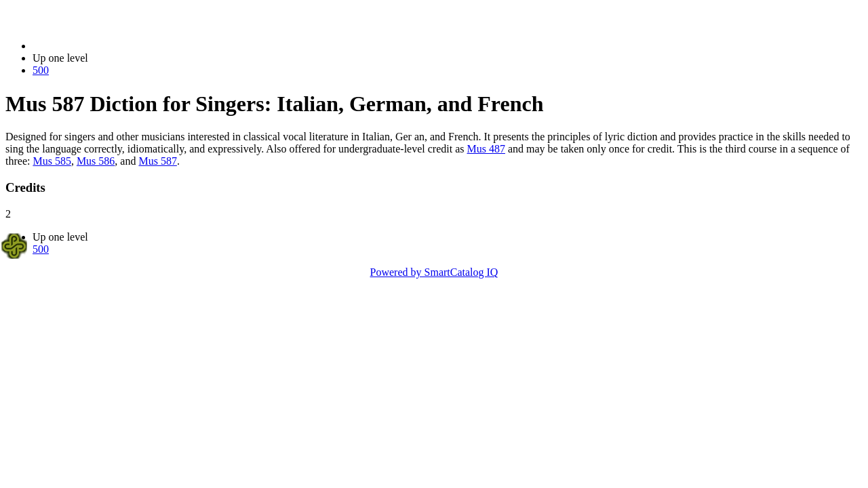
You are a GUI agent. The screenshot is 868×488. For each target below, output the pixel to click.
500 (41, 70)
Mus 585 (52, 161)
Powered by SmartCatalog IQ (434, 272)
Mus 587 (157, 161)
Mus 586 (96, 161)
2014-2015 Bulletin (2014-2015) (103, 46)
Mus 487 (486, 149)
